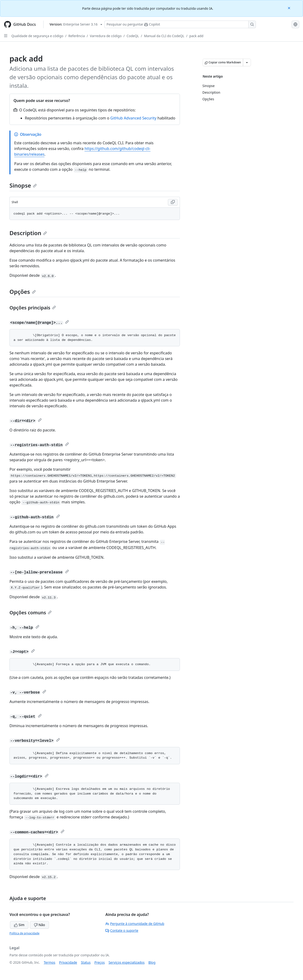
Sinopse (23, 185)
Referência (77, 36)
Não (39, 925)
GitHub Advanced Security (133, 118)
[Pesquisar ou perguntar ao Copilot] (180, 24)
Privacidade (68, 962)
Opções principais (33, 308)
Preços (100, 962)
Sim (19, 925)
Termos (50, 962)
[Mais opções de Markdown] (247, 62)
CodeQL (133, 36)
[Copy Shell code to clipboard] (173, 202)
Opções (23, 292)
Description (28, 233)
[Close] (290, 8)
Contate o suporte (122, 930)
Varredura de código (106, 36)
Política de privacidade (24, 933)
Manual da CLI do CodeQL (164, 36)
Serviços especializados (126, 962)
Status (86, 962)
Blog (152, 962)
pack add (196, 36)
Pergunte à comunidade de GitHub (135, 924)
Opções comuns (31, 613)
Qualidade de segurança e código (37, 36)
